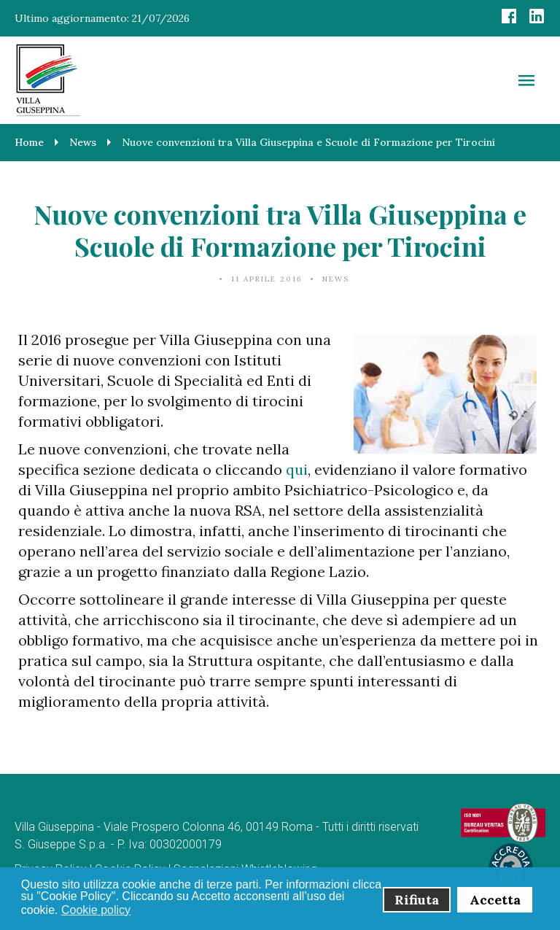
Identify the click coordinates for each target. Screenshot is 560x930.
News (336, 279)
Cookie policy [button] (96, 910)
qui (297, 469)
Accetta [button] (495, 900)
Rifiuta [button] (417, 900)
